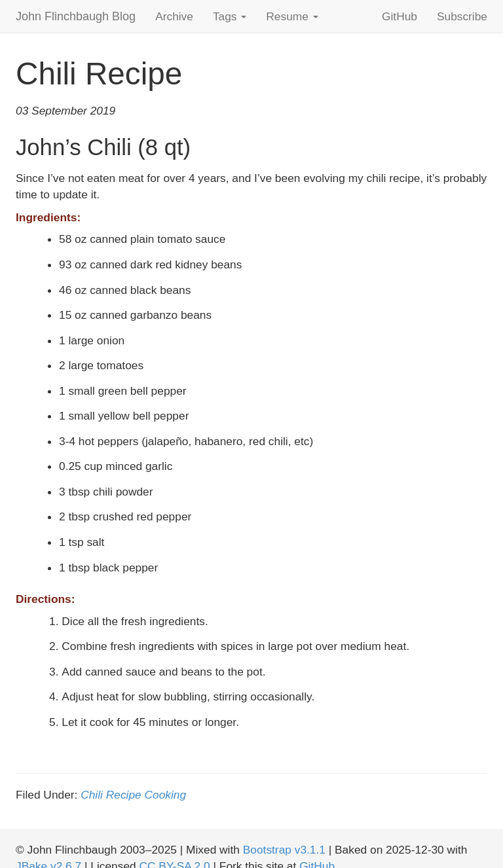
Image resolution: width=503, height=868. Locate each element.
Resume (292, 16)
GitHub (400, 16)
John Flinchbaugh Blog (76, 16)
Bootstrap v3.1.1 (284, 850)
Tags (230, 16)
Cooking (166, 795)
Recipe (124, 795)
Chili (92, 795)
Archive (174, 16)
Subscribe (462, 16)
